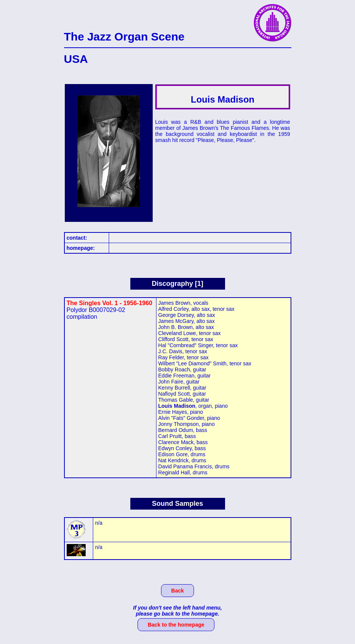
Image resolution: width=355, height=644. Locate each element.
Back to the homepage (176, 625)
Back (177, 591)
